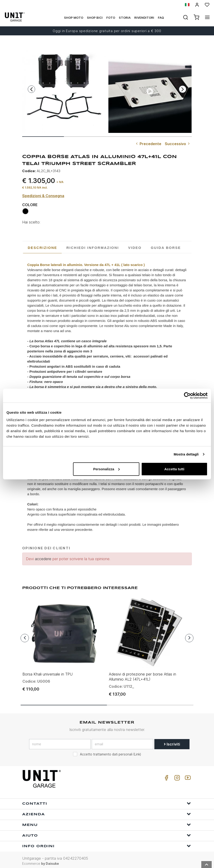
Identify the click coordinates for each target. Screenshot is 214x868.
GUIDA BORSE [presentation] (166, 248)
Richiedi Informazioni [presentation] (93, 248)
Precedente (148, 144)
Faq (161, 18)
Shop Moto (74, 18)
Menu (107, 822)
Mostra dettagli (186, 454)
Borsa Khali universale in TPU (47, 672)
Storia (125, 18)
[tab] (42, 248)
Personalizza (106, 469)
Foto (111, 18)
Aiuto (107, 833)
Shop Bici (95, 18)
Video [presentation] (135, 248)
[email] (122, 742)
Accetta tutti (174, 469)
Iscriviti (172, 742)
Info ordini (107, 844)
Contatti (107, 801)
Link (137, 752)
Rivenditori (144, 18)
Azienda (107, 812)
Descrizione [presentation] (42, 248)
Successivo (178, 144)
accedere (43, 559)
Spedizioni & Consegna (43, 196)
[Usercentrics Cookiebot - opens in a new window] (187, 396)
